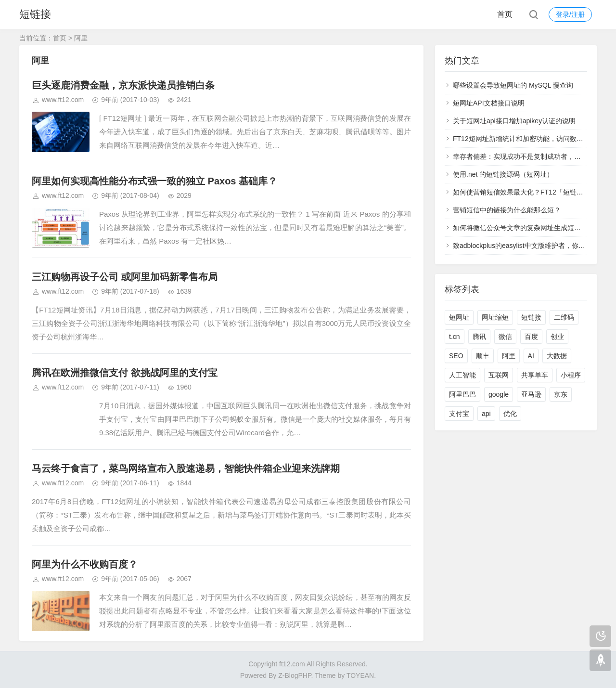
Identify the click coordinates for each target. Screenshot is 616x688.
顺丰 (483, 356)
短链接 (35, 14)
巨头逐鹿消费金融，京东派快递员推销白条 (123, 85)
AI (531, 356)
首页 (505, 14)
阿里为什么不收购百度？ (85, 564)
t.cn (455, 337)
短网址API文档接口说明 (489, 103)
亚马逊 (531, 394)
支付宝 (459, 414)
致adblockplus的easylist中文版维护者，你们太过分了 (533, 246)
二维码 (564, 317)
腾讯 (479, 337)
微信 (505, 337)
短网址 (459, 317)
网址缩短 (495, 317)
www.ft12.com (63, 100)
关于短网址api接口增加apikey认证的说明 (514, 121)
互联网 (499, 375)
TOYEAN (360, 675)
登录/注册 (570, 14)
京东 (561, 394)
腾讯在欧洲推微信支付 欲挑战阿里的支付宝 (125, 373)
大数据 (557, 356)
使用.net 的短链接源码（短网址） (503, 174)
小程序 (571, 375)
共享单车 (535, 375)
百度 (531, 337)
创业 (557, 337)
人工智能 (462, 375)
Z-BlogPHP (295, 675)
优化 (510, 414)
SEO (456, 356)
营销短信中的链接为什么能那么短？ (507, 210)
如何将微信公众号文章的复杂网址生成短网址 (520, 228)
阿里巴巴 (462, 394)
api (486, 414)
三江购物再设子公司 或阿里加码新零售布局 (125, 277)
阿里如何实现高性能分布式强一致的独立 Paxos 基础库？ (154, 181)
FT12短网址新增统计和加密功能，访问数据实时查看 (532, 139)
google (499, 394)
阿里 (509, 356)
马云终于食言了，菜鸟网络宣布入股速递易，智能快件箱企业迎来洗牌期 (186, 468)
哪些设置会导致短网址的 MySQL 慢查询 (513, 85)
